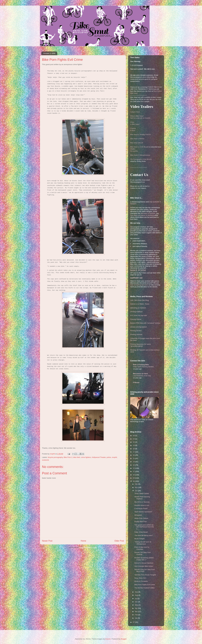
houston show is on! (142, 505)
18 (134, 449)
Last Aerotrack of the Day (142, 376)
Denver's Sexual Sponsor (144, 563)
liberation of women (148, 213)
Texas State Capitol (142, 493)
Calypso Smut (135, 112)
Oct (136, 491)
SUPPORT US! (136, 278)
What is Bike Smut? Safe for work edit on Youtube (140, 117)
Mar (137, 611)
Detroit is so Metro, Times (140, 304)
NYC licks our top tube (139, 315)
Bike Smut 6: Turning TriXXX (141, 134)
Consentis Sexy (133, 129)
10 (134, 475)
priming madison (136, 312)
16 (134, 455)
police (109, 457)
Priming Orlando (136, 334)
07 (134, 622)
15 (134, 458)
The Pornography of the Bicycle (141, 159)
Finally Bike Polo (141, 522)
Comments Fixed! (141, 509)
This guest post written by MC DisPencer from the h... (144, 527)
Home (83, 541)
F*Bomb (136, 382)
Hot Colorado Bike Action (144, 566)
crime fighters (86, 457)
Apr (136, 608)
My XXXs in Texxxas (142, 502)
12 (134, 468)
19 (134, 445)
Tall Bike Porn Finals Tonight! (145, 575)
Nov (137, 487)
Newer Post (47, 541)
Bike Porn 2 (68, 457)
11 (134, 471)
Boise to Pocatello (141, 581)
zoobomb (45, 460)
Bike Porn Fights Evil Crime (145, 585)
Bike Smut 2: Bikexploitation (140, 155)
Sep (137, 592)
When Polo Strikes (141, 518)
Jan (136, 618)
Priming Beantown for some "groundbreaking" (141, 345)
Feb (137, 615)
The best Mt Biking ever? (144, 535)
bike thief (77, 457)
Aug (137, 595)
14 (134, 462)
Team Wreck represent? (143, 512)
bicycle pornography (55, 457)
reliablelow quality (134, 150)
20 (134, 442)
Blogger (124, 639)
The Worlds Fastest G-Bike (144, 588)
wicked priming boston (139, 327)
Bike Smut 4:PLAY (137, 143)
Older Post (119, 541)
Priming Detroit (136, 319)
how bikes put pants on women (142, 215)
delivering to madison (138, 308)
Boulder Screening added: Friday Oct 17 (144, 559)
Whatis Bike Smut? (135, 123)
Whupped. (138, 515)
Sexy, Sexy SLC (140, 578)
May (137, 605)
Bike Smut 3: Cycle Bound (139, 147)
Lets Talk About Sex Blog (140, 300)
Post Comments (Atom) (88, 548)
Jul (136, 598)
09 (134, 478)
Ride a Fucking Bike (141, 365)
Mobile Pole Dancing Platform (142, 498)
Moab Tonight (139, 539)
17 (134, 452)
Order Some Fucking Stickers (143, 367)
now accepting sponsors (139, 285)
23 (134, 439)
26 (134, 436)
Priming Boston (136, 331)
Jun (136, 602)
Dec (137, 484)
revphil (114, 457)
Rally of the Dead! (141, 532)
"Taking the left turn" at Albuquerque (143, 543)
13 (134, 465)
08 (134, 481)
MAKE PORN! (138, 270)
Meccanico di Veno (140, 374)
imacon (108, 639)
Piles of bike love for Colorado (142, 548)
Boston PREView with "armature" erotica (145, 323)
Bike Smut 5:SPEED (137, 139)
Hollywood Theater (99, 457)
